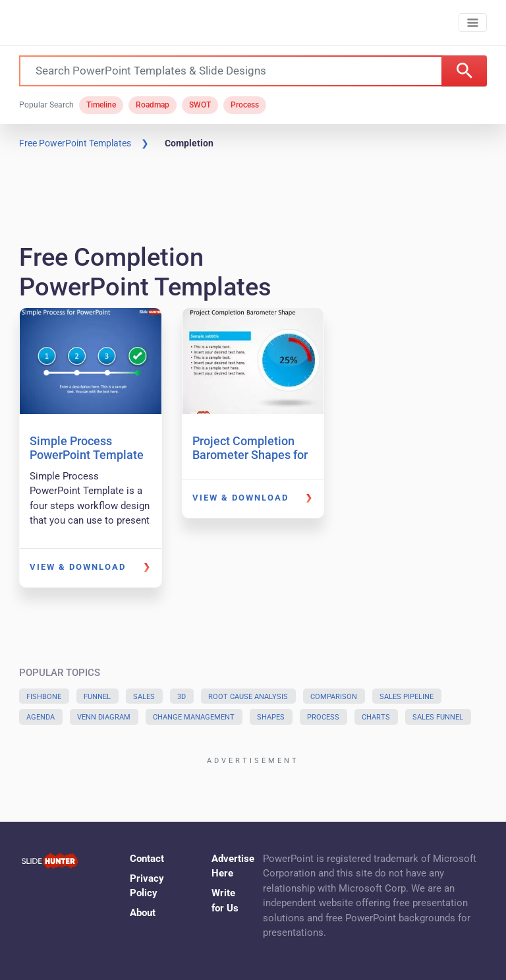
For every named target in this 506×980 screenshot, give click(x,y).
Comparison (334, 697)
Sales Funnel (438, 717)
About (143, 913)
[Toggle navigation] (473, 23)
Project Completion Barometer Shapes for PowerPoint (250, 455)
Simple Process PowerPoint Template (87, 448)
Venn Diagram (104, 717)
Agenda (41, 717)
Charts (376, 717)
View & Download (78, 567)
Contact (147, 859)
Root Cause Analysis (248, 697)
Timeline (101, 105)
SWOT (200, 105)
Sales (144, 697)
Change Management (194, 717)
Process (245, 105)
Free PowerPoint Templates (75, 143)
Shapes (271, 717)
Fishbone (44, 697)
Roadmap (153, 105)
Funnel (97, 697)
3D (182, 697)
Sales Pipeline (407, 697)
